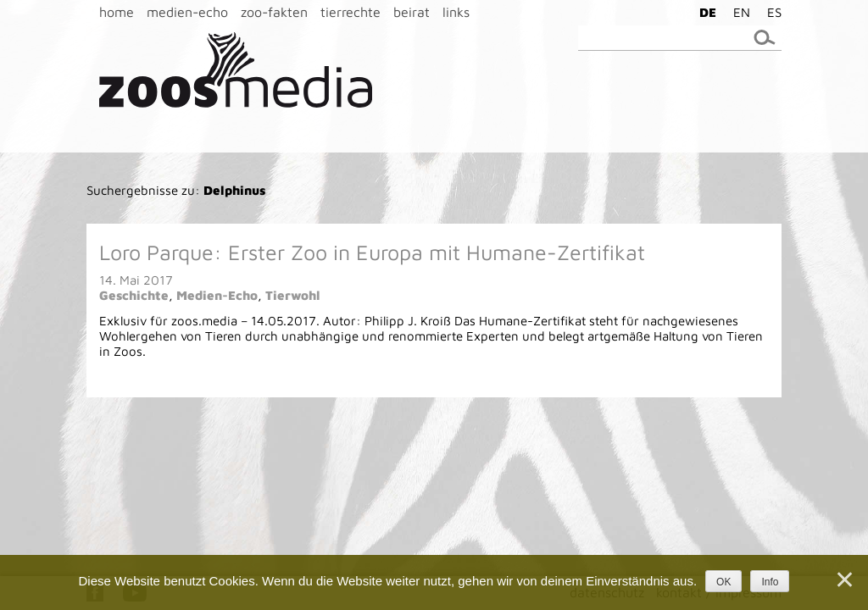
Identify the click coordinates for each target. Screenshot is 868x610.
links (456, 12)
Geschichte (134, 295)
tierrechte (351, 12)
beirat (412, 12)
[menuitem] (704, 12)
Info (770, 582)
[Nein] (843, 579)
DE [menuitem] (708, 12)
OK (723, 582)
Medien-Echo (217, 295)
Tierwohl (293, 295)
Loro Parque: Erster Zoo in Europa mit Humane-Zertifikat (372, 252)
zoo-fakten (274, 12)
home (117, 12)
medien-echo (187, 12)
